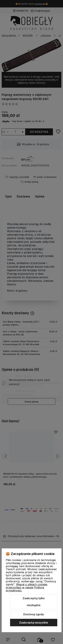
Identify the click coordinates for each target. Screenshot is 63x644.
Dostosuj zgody (34, 614)
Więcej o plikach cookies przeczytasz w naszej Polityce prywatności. (27, 587)
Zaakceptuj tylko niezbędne (34, 602)
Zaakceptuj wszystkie (34, 623)
